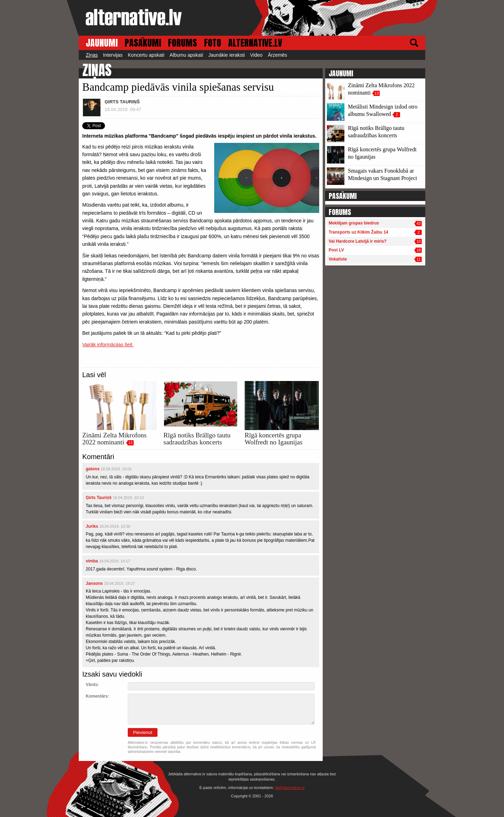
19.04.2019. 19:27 (120, 583)
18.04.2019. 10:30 (115, 526)
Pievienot (143, 732)
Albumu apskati (187, 55)
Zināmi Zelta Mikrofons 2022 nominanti (114, 439)
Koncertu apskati (146, 55)
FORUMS (183, 43)
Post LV (336, 250)
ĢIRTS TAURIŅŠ (122, 102)
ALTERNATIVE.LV (255, 43)
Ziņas (92, 55)
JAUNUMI (102, 43)
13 (130, 443)
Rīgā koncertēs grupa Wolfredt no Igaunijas (274, 439)
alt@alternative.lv (290, 788)
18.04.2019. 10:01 (116, 469)
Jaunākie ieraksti (226, 55)
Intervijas (113, 55)
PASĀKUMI (143, 43)
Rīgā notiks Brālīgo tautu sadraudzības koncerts (197, 439)
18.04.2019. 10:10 (128, 498)
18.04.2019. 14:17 (115, 561)
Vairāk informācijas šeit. (108, 345)
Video (257, 55)
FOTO (213, 43)
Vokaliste (338, 259)
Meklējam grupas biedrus (354, 223)
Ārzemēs (277, 55)
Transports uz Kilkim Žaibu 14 (358, 232)
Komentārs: (97, 696)
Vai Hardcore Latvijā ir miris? (358, 241)
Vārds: (92, 685)
